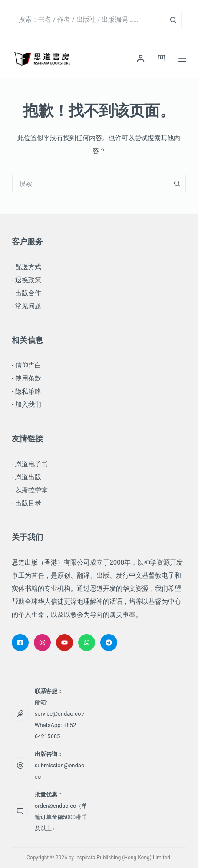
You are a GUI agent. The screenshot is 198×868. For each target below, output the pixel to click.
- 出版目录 (26, 503)
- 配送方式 (26, 267)
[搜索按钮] (173, 20)
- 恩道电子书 (30, 464)
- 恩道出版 (26, 477)
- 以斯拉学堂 (30, 490)
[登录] (141, 59)
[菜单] (182, 59)
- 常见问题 (26, 306)
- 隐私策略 (26, 391)
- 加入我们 (26, 404)
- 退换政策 (26, 280)
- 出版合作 (26, 293)
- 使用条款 (26, 378)
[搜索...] (88, 20)
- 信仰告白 (26, 365)
